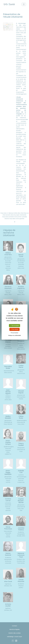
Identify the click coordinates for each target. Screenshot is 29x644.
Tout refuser (15, 329)
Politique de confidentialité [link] (14, 335)
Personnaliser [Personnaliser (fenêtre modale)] (15, 333)
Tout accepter (14, 326)
